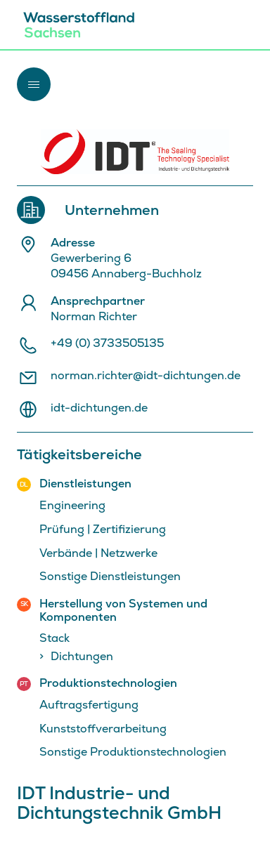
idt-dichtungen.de (99, 408)
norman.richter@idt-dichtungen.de (146, 376)
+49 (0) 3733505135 (107, 343)
